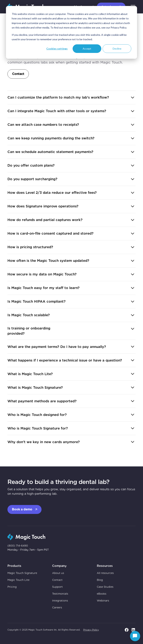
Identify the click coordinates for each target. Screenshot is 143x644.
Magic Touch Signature (22, 573)
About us (58, 573)
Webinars (103, 601)
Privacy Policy (91, 630)
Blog (100, 580)
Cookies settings (57, 49)
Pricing (12, 587)
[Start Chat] (135, 636)
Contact (18, 74)
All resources (105, 573)
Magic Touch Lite (18, 580)
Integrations (60, 601)
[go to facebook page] (127, 630)
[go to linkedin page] (133, 630)
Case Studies (105, 587)
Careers (57, 607)
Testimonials (60, 594)
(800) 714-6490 (18, 546)
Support (57, 587)
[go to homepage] (26, 537)
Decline (117, 49)
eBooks (102, 594)
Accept (87, 49)
